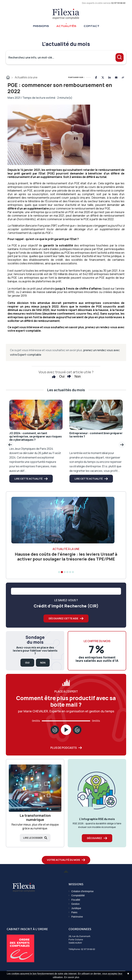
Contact (92, 26)
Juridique (76, 908)
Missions (41, 26)
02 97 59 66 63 (118, 3)
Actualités (66, 26)
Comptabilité (78, 895)
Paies (74, 912)
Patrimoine (77, 917)
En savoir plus (72, 977)
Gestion (75, 904)
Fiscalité (76, 900)
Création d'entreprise (82, 891)
